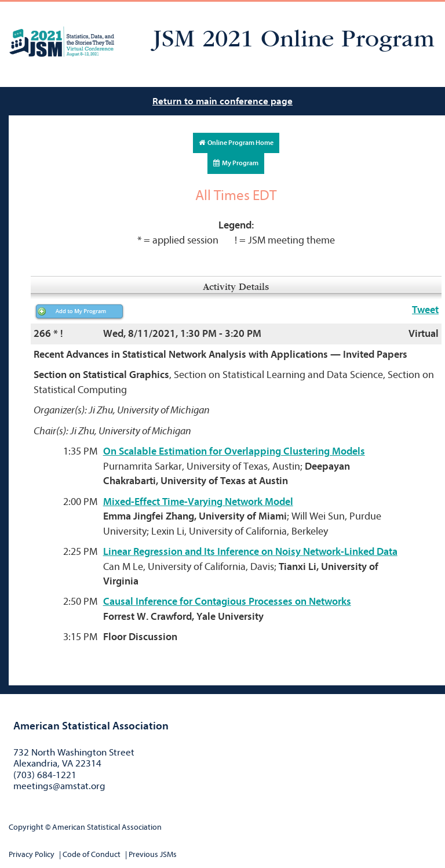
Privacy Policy (32, 854)
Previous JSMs (153, 854)
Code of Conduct (92, 854)
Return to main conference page (222, 101)
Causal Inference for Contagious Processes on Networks (227, 602)
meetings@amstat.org (59, 786)
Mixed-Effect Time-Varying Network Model (198, 502)
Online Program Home (236, 143)
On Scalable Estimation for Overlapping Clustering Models (234, 451)
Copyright (26, 827)
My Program (236, 163)
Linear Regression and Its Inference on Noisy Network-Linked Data (250, 552)
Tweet (425, 310)
